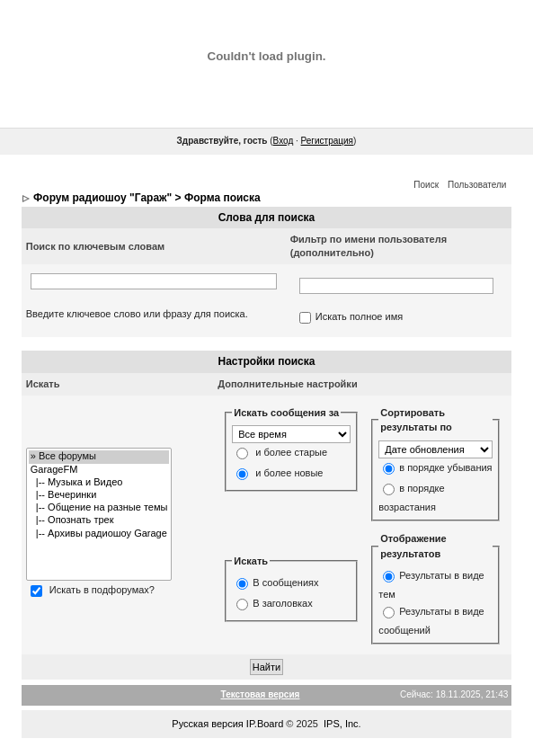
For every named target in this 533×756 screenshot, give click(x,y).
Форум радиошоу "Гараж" (102, 198)
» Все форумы (99, 457)
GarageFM (99, 470)
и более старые (291, 453)
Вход (284, 141)
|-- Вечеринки (99, 495)
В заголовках (282, 604)
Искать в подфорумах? (102, 591)
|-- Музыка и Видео (99, 483)
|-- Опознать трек (99, 520)
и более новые (289, 474)
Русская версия (207, 724)
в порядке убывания (445, 467)
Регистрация (327, 141)
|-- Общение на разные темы (99, 508)
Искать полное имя (359, 317)
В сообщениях (285, 583)
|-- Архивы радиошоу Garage (99, 534)
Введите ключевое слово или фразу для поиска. (137, 314)
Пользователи (477, 185)
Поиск (426, 185)
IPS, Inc (341, 724)
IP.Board (265, 724)
